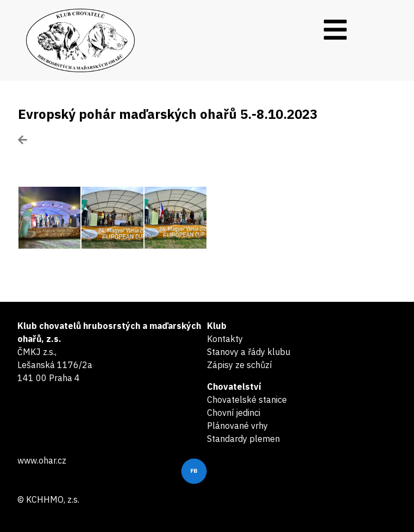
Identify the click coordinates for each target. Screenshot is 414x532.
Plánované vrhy (237, 426)
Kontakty (225, 339)
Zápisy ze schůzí (239, 365)
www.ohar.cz (42, 460)
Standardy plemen (243, 439)
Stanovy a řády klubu (249, 352)
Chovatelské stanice (247, 400)
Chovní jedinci (234, 413)
